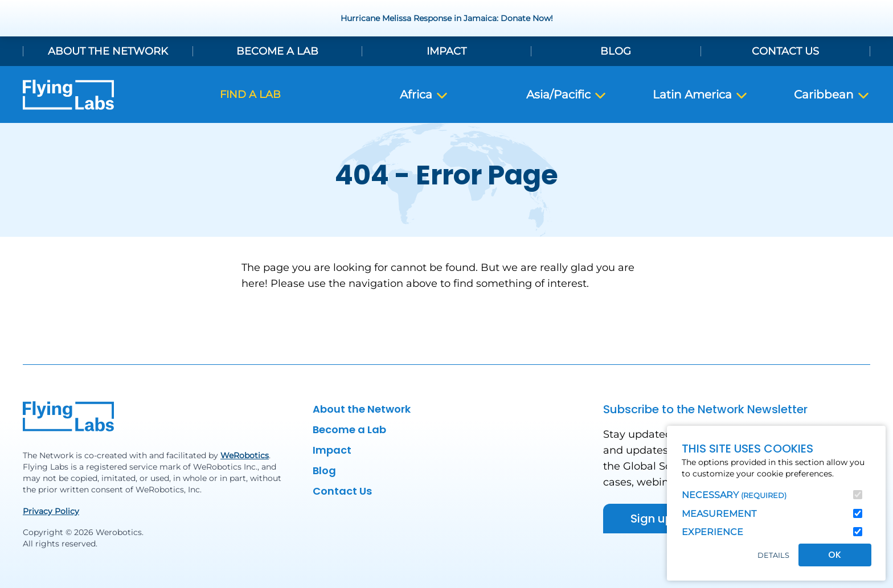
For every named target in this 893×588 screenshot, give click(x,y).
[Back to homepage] (68, 95)
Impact (446, 51)
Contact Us (785, 51)
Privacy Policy (51, 511)
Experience (712, 532)
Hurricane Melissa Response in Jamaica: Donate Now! (447, 18)
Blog (616, 51)
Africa (424, 95)
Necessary (734, 495)
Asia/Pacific (567, 95)
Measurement (719, 514)
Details (773, 555)
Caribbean (832, 95)
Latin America (701, 95)
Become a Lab (277, 51)
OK (835, 555)
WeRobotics (245, 455)
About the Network (108, 51)
